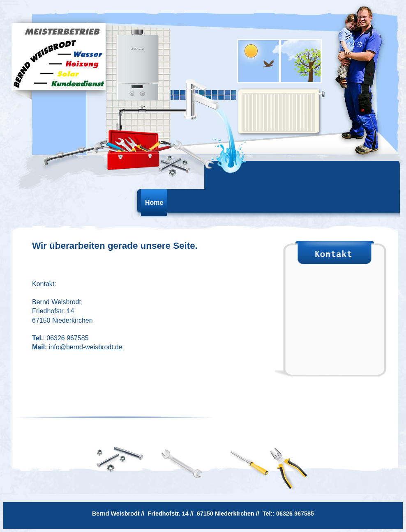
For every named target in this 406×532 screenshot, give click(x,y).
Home (154, 203)
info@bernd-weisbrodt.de (86, 347)
